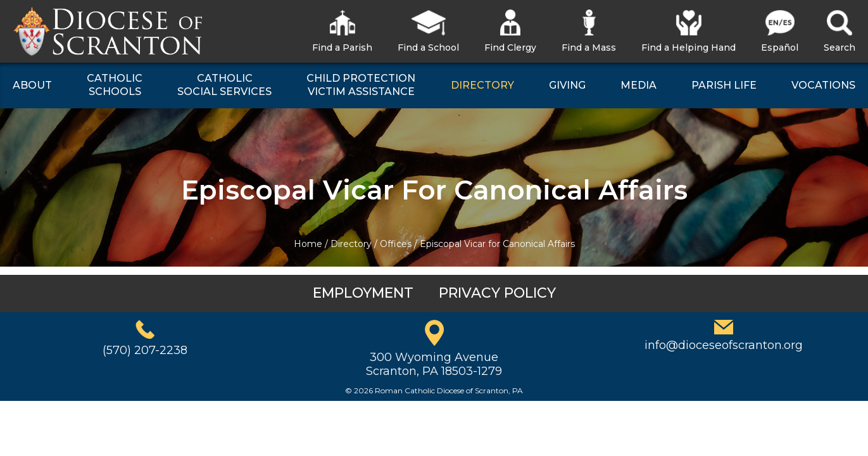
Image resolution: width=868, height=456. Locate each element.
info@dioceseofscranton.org (724, 345)
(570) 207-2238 (145, 350)
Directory (351, 244)
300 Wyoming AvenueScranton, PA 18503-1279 (434, 364)
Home (308, 244)
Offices (396, 244)
